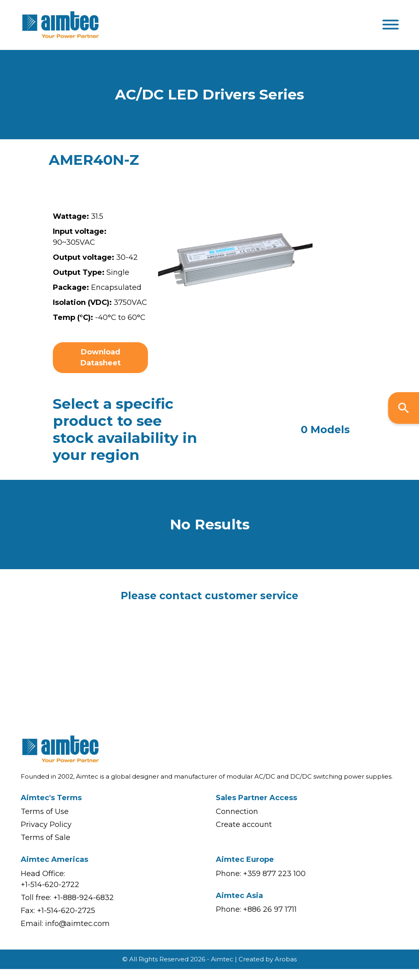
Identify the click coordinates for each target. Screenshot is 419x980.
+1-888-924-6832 (84, 898)
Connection (237, 812)
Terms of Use (45, 812)
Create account (244, 825)
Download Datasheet (101, 357)
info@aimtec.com (77, 924)
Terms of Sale (46, 838)
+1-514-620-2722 (50, 885)
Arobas (286, 959)
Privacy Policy (46, 825)
